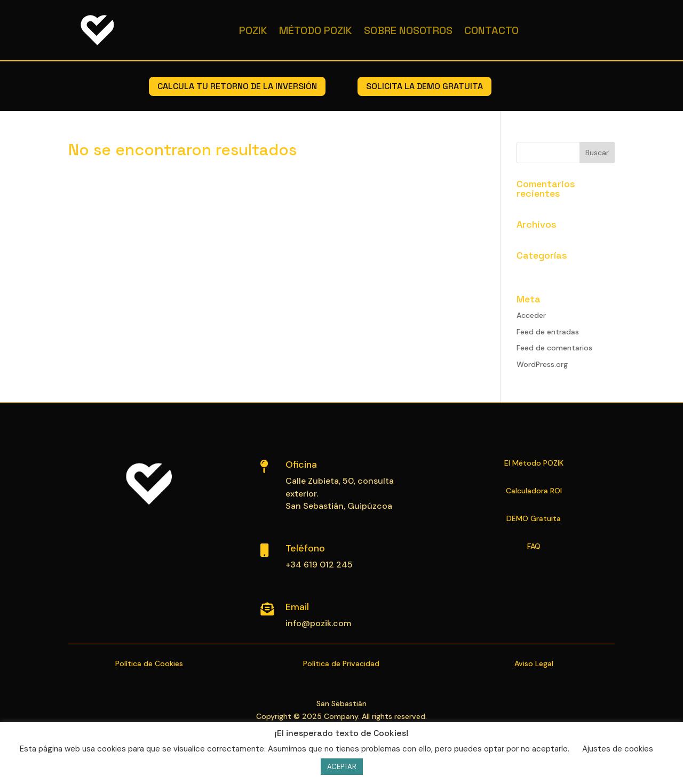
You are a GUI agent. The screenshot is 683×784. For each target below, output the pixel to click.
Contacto (491, 30)
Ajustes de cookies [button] (618, 749)
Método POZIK (316, 30)
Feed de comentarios (554, 348)
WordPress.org (542, 364)
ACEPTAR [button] (342, 767)
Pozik (253, 30)
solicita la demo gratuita (424, 86)
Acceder (531, 315)
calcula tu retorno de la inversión (237, 86)
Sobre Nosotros (408, 30)
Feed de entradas (548, 332)
